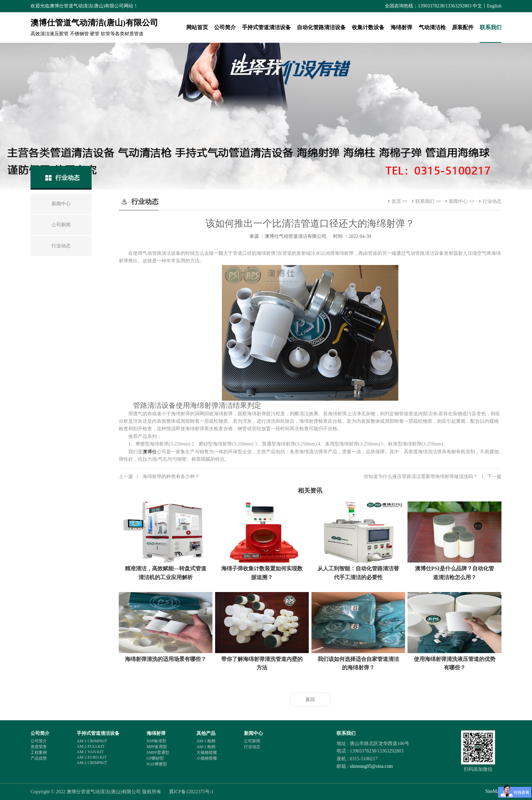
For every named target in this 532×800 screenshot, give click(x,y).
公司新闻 (252, 741)
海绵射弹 (401, 27)
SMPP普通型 (158, 753)
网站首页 (197, 27)
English (494, 6)
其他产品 (206, 733)
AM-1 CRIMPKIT (92, 741)
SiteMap (493, 791)
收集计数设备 (368, 27)
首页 (396, 201)
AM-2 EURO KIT (92, 757)
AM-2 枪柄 (206, 747)
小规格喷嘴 (207, 758)
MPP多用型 (157, 747)
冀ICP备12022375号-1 (191, 792)
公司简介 (225, 27)
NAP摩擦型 (157, 764)
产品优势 (39, 758)
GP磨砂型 (155, 758)
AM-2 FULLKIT (91, 746)
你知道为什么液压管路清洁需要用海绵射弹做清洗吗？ (433, 477)
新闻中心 (458, 201)
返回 (310, 699)
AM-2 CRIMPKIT (92, 763)
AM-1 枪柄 (206, 741)
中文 (477, 6)
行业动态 (492, 201)
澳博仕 (150, 452)
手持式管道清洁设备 (266, 27)
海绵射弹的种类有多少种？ (159, 477)
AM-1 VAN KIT (90, 752)
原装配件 (463, 27)
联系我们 (491, 27)
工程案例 (39, 753)
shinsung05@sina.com (371, 766)
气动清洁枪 (432, 27)
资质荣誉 (39, 747)
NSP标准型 (156, 741)
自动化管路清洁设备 (321, 27)
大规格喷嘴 (207, 753)
